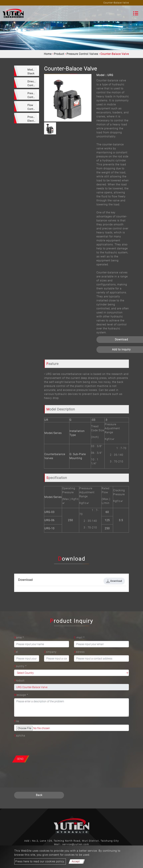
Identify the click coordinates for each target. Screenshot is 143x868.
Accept (76, 861)
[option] (68, 98)
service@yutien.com (76, 844)
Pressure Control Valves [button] (33, 96)
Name (19, 638)
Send (20, 759)
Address (79, 652)
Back (39, 795)
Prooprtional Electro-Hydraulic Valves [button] (33, 119)
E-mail (79, 638)
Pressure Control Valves (82, 54)
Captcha (20, 736)
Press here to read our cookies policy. (40, 861)
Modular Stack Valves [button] (32, 72)
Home (48, 54)
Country (20, 666)
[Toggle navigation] (136, 13)
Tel (16, 652)
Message (21, 695)
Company (50, 652)
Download (114, 581)
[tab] (27, 71)
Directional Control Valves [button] (33, 84)
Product (59, 54)
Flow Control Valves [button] (32, 108)
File (17, 721)
